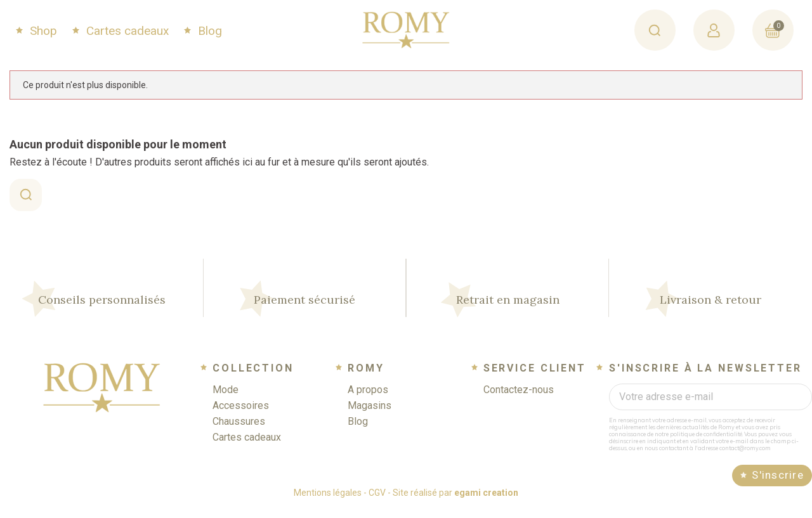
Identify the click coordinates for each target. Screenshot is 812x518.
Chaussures (239, 430)
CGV (377, 502)
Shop (42, 31)
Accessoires (241, 414)
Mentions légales (328, 502)
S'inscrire (778, 484)
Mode (226, 398)
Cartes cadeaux (126, 31)
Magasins (370, 414)
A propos (368, 398)
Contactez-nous (519, 398)
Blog (208, 31)
